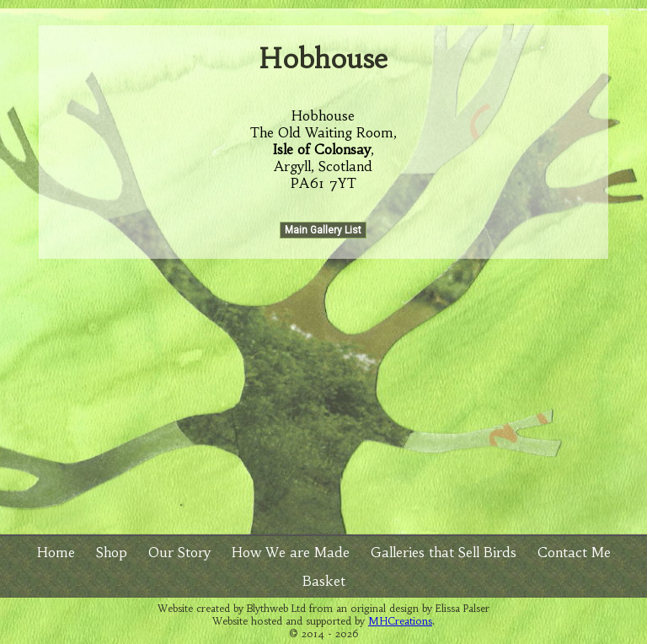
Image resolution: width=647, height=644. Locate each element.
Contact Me (574, 552)
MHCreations (400, 621)
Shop (112, 552)
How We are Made (291, 552)
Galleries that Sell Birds (444, 552)
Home (56, 552)
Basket (324, 581)
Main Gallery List (323, 230)
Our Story (179, 552)
